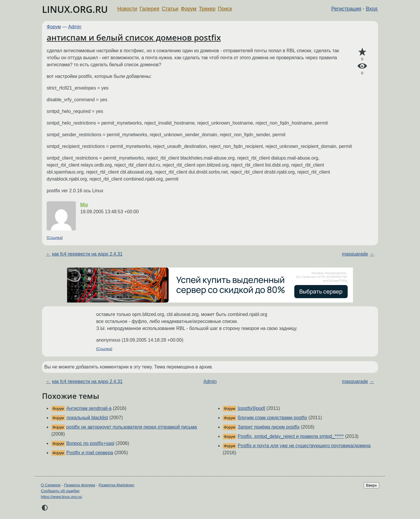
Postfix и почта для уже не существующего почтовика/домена (304, 446)
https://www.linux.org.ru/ (61, 497)
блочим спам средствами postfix (272, 418)
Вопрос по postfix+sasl (90, 443)
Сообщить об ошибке (60, 491)
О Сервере (51, 485)
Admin (75, 27)
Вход (372, 9)
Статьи (170, 9)
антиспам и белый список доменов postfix (134, 37)
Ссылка (55, 238)
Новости (127, 9)
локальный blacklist (87, 418)
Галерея (149, 9)
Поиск (225, 9)
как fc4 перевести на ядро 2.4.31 (87, 254)
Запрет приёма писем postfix (269, 427)
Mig (84, 205)
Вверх (371, 485)
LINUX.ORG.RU (75, 9)
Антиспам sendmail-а (89, 408)
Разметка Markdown (117, 485)
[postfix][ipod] (251, 408)
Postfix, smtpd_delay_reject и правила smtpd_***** (291, 436)
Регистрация (346, 9)
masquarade (355, 254)
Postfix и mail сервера (90, 453)
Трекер (207, 9)
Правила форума (80, 485)
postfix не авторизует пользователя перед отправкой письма (132, 427)
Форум (189, 9)
